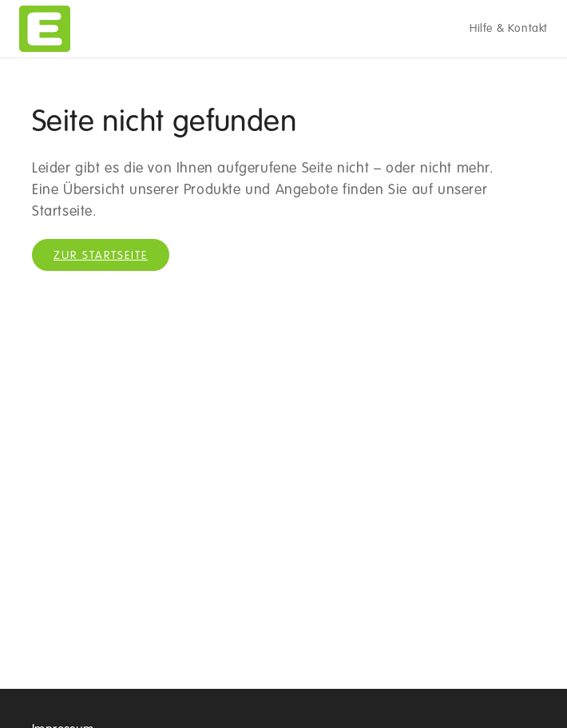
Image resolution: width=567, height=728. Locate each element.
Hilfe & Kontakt (509, 29)
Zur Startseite (101, 256)
